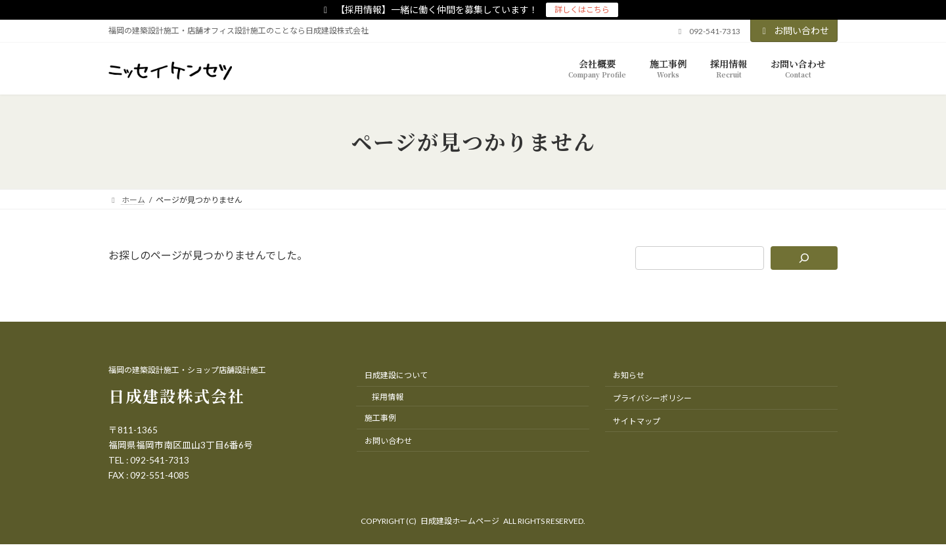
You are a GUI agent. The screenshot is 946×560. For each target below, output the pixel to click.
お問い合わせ (794, 31)
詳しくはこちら (582, 10)
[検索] (804, 258)
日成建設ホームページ (460, 521)
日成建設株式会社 (177, 396)
